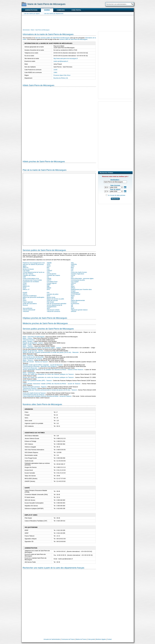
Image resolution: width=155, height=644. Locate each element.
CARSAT (50, 271)
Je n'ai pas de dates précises (117, 195)
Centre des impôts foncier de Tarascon (34, 393)
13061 (55, 72)
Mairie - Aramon (28, 338)
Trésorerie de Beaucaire (30, 368)
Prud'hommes (75, 304)
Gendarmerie (75, 293)
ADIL (72, 263)
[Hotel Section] (59, 122)
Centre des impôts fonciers (79, 272)
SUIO (73, 308)
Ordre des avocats (52, 300)
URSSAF (74, 311)
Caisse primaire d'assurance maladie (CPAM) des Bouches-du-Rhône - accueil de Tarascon (52, 384)
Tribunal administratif (29, 310)
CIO (72, 277)
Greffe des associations (30, 304)
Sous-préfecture (28, 308)
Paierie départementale (78, 300)
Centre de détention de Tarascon (33, 359)
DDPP (49, 285)
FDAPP (25, 293)
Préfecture (74, 302)
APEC (73, 266)
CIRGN (49, 279)
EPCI (48, 290)
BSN (72, 268)
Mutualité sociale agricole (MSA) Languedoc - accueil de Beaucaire (43, 365)
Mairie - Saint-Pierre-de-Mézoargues (34, 337)
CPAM (25, 283)
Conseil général (51, 274)
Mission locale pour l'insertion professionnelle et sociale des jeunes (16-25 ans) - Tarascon (50, 390)
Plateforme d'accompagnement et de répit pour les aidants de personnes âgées (34, 264)
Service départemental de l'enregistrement (55, 306)
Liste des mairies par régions (32, 14)
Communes (61, 10)
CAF (72, 269)
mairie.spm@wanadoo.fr (61, 61)
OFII (72, 299)
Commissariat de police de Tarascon (34, 395)
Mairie (73, 296)
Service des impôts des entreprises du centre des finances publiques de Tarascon (48, 374)
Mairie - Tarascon (28, 360)
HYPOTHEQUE (76, 294)
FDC (48, 293)
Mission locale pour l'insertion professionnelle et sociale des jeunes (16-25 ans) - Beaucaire (51, 352)
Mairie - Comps (27, 345)
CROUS (73, 283)
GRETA (25, 294)
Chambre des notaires (53, 275)
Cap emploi (26, 271)
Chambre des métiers (29, 275)
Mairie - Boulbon (28, 341)
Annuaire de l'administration (52, 639)
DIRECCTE (26, 286)
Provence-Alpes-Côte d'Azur (62, 75)
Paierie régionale (28, 302)
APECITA (26, 268)
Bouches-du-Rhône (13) (61, 78)
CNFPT (49, 280)
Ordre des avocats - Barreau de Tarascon (35, 362)
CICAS (73, 275)
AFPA (49, 264)
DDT (72, 285)
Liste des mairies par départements (54, 14)
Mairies (47, 10)
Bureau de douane (28, 269)
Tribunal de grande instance (79, 310)
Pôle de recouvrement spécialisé (57, 304)
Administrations (31, 10)
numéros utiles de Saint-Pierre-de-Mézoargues (73, 39)
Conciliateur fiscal (52, 282)
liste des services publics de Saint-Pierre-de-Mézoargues (53, 38)
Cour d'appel (75, 282)
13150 (55, 70)
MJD (72, 297)
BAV (48, 268)
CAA (48, 269)
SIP (72, 307)
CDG (48, 272)
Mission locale (51, 297)
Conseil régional (52, 283)
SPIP (48, 308)
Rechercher (115, 199)
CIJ (48, 277)
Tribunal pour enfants (53, 310)
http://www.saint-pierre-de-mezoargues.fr (66, 59)
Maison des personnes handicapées (34, 297)
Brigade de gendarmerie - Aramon (33, 343)
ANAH (49, 266)
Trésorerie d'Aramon (29, 340)
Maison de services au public (55, 299)
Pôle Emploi (50, 302)
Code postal (76, 10)
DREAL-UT (26, 290)
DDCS (25, 285)
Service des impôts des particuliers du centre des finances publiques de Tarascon (48, 377)
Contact (109, 639)
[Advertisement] (78, 22)
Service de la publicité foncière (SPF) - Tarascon (37, 381)
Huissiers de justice (53, 294)
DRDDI (49, 288)
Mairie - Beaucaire (28, 356)
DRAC (73, 286)
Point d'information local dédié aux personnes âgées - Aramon (42, 348)
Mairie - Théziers (28, 346)
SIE (72, 305)
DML (48, 286)
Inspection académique (30, 296)
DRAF (25, 288)
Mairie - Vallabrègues (29, 373)
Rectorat (25, 305)
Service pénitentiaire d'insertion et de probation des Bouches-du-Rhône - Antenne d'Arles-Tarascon (53, 370)
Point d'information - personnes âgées (82, 279)
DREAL (73, 288)
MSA (24, 299)
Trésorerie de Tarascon (30, 388)
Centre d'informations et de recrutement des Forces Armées (32, 279)
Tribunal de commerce (54, 311)
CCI (72, 271)
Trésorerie (26, 311)
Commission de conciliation (31, 282)
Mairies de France (81, 639)
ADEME (49, 263)
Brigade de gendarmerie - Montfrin (33, 351)
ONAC (25, 300)
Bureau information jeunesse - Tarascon (35, 387)
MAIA (48, 296)
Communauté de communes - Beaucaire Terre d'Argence (40, 366)
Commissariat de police (78, 280)
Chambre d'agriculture (78, 274)
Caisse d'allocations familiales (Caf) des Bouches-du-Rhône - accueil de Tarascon (47, 396)
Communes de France (68, 639)
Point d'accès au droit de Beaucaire (33, 357)
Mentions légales (101, 639)
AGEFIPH (74, 264)
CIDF (24, 277)
